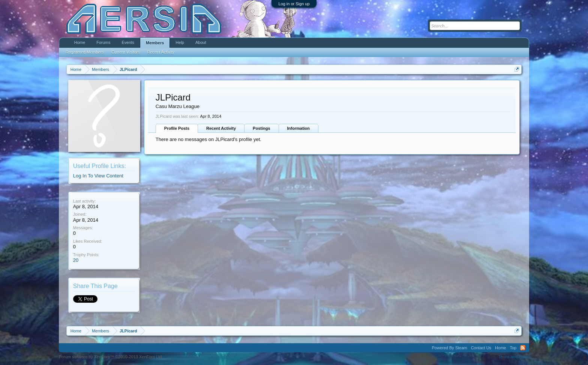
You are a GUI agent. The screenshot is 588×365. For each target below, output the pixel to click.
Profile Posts (177, 128)
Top (513, 348)
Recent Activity (221, 128)
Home (80, 42)
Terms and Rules (514, 357)
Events (128, 42)
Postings (261, 128)
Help (180, 42)
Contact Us (481, 348)
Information (299, 128)
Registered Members (85, 52)
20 (76, 260)
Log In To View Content (98, 176)
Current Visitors (126, 52)
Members (155, 43)
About (201, 42)
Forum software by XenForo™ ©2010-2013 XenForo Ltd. (111, 357)
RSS (523, 348)
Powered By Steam (450, 348)
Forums (103, 42)
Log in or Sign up (294, 4)
